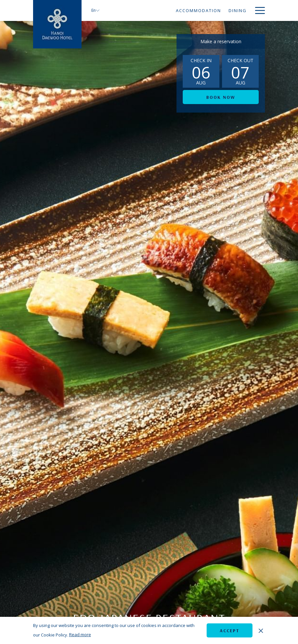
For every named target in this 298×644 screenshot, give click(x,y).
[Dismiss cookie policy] (261, 630)
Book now (221, 97)
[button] (201, 71)
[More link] (258, 10)
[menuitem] (140, 10)
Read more (80, 635)
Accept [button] (230, 631)
